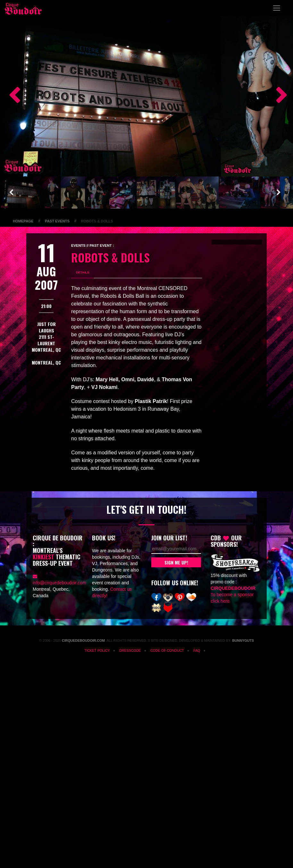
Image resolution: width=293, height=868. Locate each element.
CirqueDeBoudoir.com (83, 640)
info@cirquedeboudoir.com (59, 583)
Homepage (23, 221)
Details (83, 272)
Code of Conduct (167, 650)
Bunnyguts (243, 640)
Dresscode (130, 650)
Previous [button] (11, 96)
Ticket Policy (97, 650)
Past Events (57, 221)
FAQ (197, 650)
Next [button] (279, 96)
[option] (110, 96)
